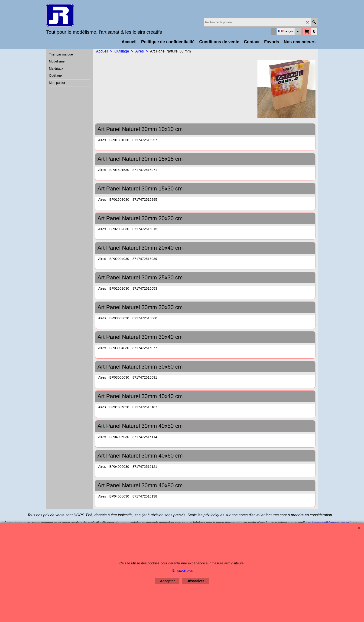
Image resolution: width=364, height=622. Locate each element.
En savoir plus (183, 570)
